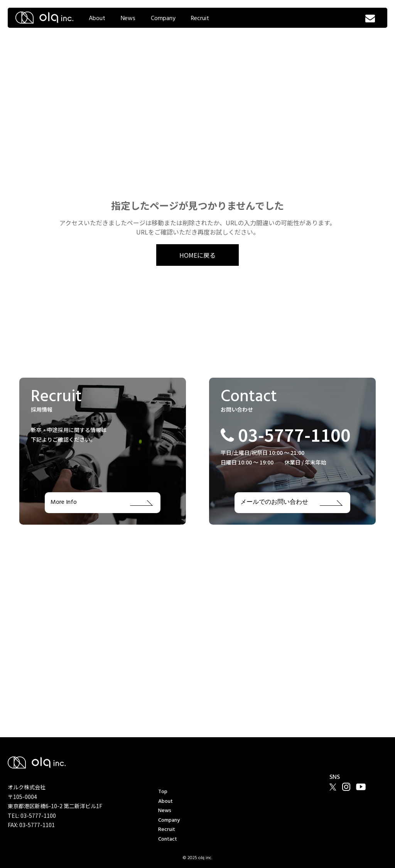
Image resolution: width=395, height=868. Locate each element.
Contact (168, 839)
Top (163, 792)
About (97, 19)
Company (163, 19)
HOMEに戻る (197, 255)
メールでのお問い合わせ (291, 503)
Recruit (200, 19)
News (128, 19)
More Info (102, 503)
